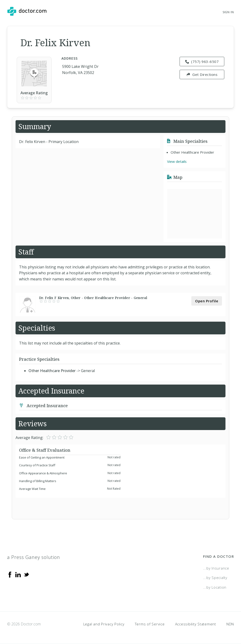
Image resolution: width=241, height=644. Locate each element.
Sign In (228, 12)
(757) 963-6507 (202, 62)
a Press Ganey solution (34, 557)
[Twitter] (26, 574)
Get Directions (202, 74)
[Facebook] (10, 574)
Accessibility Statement (196, 624)
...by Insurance (216, 568)
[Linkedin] (18, 574)
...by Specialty (215, 578)
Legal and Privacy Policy (104, 624)
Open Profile (207, 301)
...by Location (215, 587)
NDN (230, 624)
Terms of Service (150, 624)
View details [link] (177, 161)
